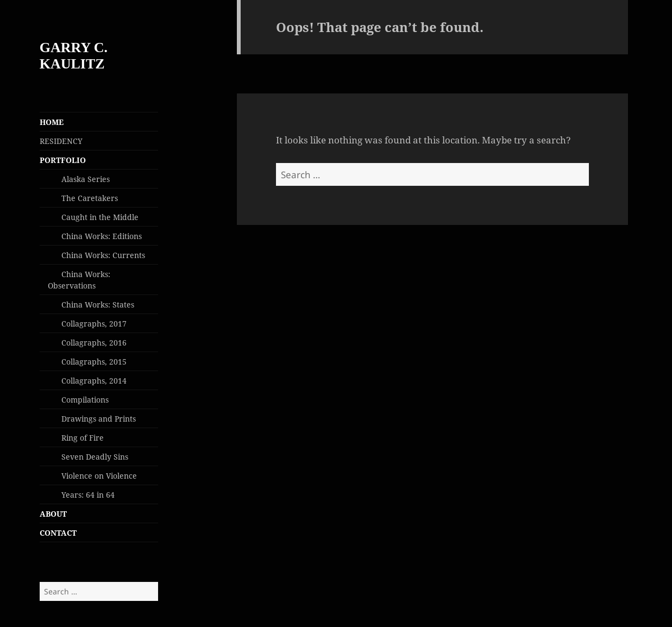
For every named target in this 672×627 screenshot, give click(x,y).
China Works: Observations (79, 280)
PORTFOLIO (63, 160)
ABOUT (53, 514)
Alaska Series (86, 179)
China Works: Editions (102, 236)
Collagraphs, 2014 (94, 381)
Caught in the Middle (100, 217)
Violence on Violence (99, 476)
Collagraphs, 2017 (94, 324)
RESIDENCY (61, 141)
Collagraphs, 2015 (94, 362)
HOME (52, 122)
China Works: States (98, 305)
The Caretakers (90, 198)
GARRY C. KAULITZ (74, 56)
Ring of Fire (83, 438)
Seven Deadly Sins (95, 457)
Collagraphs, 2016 (94, 343)
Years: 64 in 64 (88, 495)
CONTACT (58, 533)
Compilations (85, 400)
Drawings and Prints (99, 419)
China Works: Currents (103, 255)
